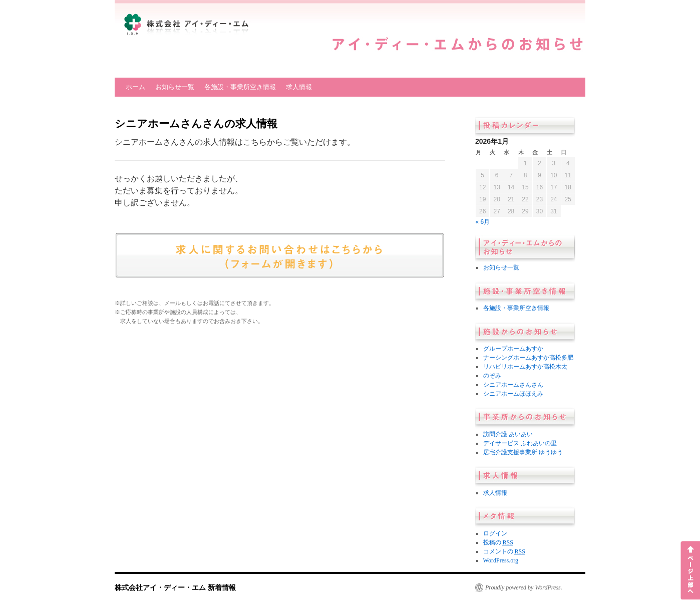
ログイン (495, 533)
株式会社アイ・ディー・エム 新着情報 (175, 587)
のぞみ (492, 376)
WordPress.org (501, 560)
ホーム (135, 87)
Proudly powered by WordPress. (524, 587)
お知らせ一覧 (175, 87)
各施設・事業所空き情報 (240, 87)
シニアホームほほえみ (513, 394)
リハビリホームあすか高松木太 (525, 367)
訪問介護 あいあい (508, 434)
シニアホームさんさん (513, 385)
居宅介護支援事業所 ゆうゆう (523, 452)
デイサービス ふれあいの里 (520, 443)
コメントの (504, 552)
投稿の (498, 543)
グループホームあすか (513, 349)
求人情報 (299, 87)
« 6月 (483, 222)
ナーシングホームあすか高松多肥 (528, 358)
